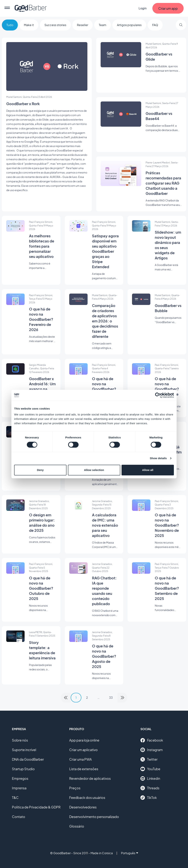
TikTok (149, 798)
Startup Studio (23, 769)
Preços (75, 788)
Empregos (20, 778)
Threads (150, 788)
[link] (66, 698)
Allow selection (94, 470)
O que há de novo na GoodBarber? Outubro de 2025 (41, 588)
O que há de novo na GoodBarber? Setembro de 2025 (167, 588)
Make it (29, 25)
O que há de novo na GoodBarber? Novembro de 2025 (167, 525)
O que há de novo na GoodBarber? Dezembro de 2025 (167, 389)
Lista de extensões (84, 769)
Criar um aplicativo (83, 750)
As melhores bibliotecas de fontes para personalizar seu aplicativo (42, 246)
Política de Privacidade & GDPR (36, 807)
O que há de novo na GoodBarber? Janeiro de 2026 (104, 389)
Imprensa (19, 788)
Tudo (10, 25)
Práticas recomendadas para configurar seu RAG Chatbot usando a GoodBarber (163, 183)
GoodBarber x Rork (23, 104)
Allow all (148, 470)
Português (130, 853)
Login (143, 8)
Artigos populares (129, 25)
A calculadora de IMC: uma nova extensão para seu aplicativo (105, 525)
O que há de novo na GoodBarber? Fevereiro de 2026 (41, 319)
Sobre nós (20, 740)
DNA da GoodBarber (28, 759)
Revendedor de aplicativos (90, 778)
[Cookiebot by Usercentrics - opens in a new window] (158, 395)
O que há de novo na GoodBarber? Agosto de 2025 (104, 656)
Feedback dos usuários (87, 798)
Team (103, 25)
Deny (40, 470)
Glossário (77, 826)
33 (111, 698)
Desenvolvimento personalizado (94, 817)
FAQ (155, 25)
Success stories (55, 25)
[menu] (7, 8)
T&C (15, 798)
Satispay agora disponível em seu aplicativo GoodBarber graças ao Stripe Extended (105, 251)
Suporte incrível (24, 750)
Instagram (152, 750)
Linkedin (150, 778)
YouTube (150, 769)
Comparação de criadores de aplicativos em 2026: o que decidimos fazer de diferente (105, 321)
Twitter (149, 759)
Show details (158, 458)
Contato (19, 817)
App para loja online (84, 740)
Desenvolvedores (83, 807)
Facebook (152, 740)
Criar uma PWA (81, 759)
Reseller (83, 25)
